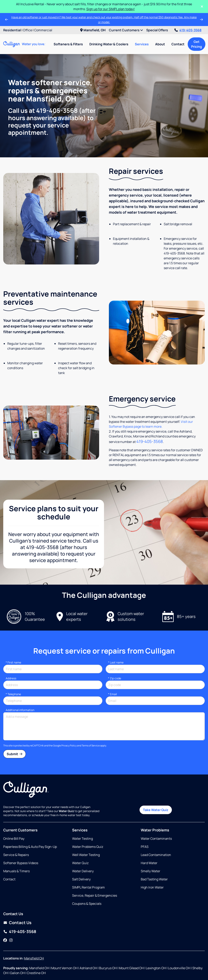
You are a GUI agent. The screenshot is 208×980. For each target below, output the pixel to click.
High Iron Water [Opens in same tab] (152, 887)
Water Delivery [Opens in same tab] (83, 871)
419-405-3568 (188, 30)
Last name (116, 662)
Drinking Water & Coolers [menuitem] (109, 44)
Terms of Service (91, 746)
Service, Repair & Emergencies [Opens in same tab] (95, 895)
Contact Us (20, 923)
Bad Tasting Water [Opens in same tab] (154, 879)
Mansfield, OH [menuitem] (93, 30)
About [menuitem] (160, 44)
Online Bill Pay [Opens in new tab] (14, 839)
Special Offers (157, 30)
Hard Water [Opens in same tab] (149, 863)
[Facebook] (5, 940)
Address (11, 678)
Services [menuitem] (142, 44)
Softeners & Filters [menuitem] (68, 44)
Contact (178, 44)
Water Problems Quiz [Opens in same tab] (88, 847)
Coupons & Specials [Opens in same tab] (87, 904)
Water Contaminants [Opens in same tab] (156, 839)
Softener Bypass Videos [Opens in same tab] (21, 863)
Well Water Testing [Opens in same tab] (86, 855)
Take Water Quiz (156, 810)
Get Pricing (197, 44)
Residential (12, 30)
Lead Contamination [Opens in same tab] (156, 855)
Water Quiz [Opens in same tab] (80, 863)
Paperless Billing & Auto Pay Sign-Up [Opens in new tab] (30, 847)
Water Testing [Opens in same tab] (82, 839)
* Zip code (115, 678)
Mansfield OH (34, 958)
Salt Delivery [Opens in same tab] (81, 879)
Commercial (43, 30)
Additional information (20, 710)
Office (28, 30)
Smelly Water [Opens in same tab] (151, 871)
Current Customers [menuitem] (126, 30)
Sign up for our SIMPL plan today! (110, 9)
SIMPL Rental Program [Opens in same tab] (88, 887)
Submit (15, 754)
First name (13, 662)
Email (112, 694)
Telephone (13, 694)
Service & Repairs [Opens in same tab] (16, 855)
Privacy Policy (69, 746)
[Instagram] (11, 940)
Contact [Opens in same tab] (9, 879)
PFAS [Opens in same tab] (145, 847)
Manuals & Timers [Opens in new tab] (16, 871)
